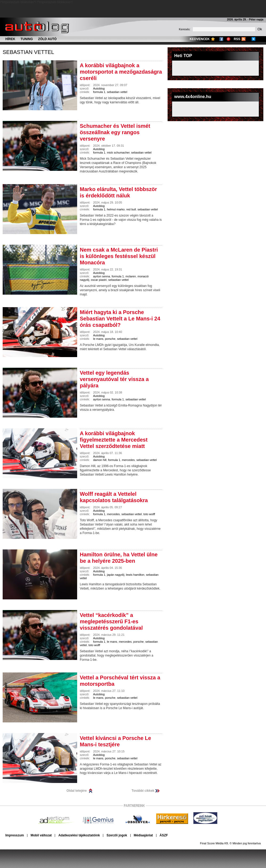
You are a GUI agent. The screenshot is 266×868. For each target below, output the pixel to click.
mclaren (131, 276)
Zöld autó (47, 39)
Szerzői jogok (117, 835)
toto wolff (149, 514)
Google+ (228, 39)
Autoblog (99, 88)
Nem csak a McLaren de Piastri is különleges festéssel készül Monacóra (119, 256)
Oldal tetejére (77, 791)
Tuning (27, 39)
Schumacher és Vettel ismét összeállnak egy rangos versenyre (115, 132)
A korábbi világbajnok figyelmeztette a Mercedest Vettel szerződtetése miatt (114, 440)
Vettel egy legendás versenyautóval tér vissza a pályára (114, 379)
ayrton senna (102, 276)
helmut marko (116, 209)
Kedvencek (200, 39)
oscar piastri (99, 280)
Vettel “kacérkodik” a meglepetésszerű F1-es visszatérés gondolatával (111, 621)
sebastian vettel (28, 52)
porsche (110, 339)
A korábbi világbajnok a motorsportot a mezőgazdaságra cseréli (121, 72)
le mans (98, 339)
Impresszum (15, 835)
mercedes (128, 460)
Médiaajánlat (143, 835)
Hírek (10, 39)
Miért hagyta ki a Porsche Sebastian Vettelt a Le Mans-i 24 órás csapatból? (120, 319)
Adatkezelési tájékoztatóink (79, 835)
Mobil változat (41, 835)
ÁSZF (164, 835)
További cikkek (143, 791)
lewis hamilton (135, 575)
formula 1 (99, 92)
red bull (131, 209)
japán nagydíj (116, 575)
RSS (237, 39)
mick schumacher (118, 153)
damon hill (100, 460)
